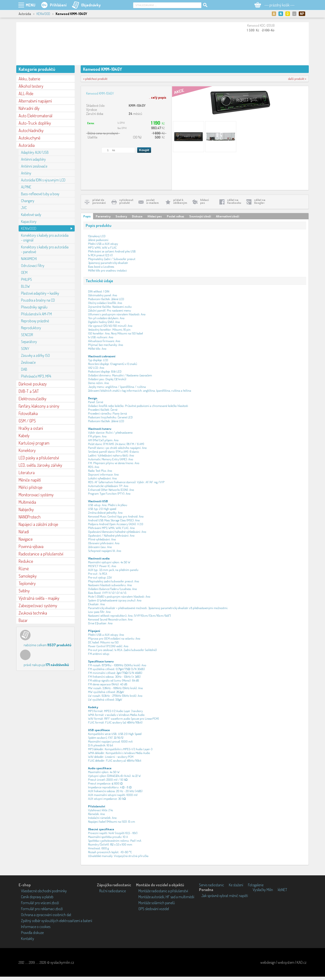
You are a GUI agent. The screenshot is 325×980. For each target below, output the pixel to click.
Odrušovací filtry (33, 266)
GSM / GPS (27, 421)
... (158, 97)
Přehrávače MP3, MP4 (36, 376)
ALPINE (26, 187)
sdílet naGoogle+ (260, 201)
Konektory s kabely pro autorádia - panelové (45, 249)
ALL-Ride (26, 93)
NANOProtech (30, 517)
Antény (26, 173)
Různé (24, 569)
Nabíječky (26, 509)
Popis (87, 216)
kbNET (282, 890)
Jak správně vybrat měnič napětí (225, 896)
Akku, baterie (29, 79)
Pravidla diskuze (32, 933)
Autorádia (27, 145)
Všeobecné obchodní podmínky (44, 891)
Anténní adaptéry (33, 159)
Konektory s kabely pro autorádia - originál (45, 238)
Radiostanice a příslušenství (41, 554)
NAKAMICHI (29, 259)
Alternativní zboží (228, 216)
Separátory (29, 342)
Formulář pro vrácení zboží (40, 903)
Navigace (26, 539)
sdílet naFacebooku (234, 201)
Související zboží (200, 216)
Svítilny (24, 591)
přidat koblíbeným (180, 201)
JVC (24, 208)
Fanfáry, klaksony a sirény (39, 406)
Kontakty (28, 939)
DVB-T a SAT (29, 391)
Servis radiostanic (212, 885)
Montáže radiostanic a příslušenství (163, 891)
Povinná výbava (31, 546)
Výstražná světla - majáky (39, 598)
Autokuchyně (29, 138)
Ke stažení (236, 885)
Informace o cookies (36, 927)
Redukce (26, 561)
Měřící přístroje (31, 487)
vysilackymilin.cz (62, 962)
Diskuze (137, 216)
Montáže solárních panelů (157, 903)
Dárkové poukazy (33, 384)
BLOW (25, 286)
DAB (24, 369)
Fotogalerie (256, 885)
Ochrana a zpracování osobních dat (46, 915)
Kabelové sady (31, 215)
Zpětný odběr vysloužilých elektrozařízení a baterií (57, 921)
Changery (28, 201)
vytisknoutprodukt (126, 201)
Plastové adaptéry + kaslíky (40, 293)
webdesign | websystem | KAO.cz (283, 962)
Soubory (121, 216)
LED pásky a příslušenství (39, 458)
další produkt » (297, 79)
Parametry (103, 216)
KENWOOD (43, 14)
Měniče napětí (30, 480)
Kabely (24, 436)
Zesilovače (28, 362)
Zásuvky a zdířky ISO (35, 355)
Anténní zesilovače (34, 166)
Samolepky (28, 576)
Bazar (23, 620)
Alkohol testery (31, 86)
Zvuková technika (33, 613)
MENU (31, 5)
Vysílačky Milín (263, 890)
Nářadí (24, 532)
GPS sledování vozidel (154, 909)
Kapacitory (29, 221)
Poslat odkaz (176, 216)
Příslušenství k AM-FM (36, 314)
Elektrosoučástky (32, 399)
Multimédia (27, 502)
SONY (25, 349)
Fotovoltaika (28, 413)
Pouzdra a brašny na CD (38, 300)
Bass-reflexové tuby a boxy (40, 194)
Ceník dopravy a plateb (37, 897)
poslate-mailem (152, 201)
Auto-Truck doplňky (35, 123)
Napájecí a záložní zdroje (38, 524)
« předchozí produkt (95, 79)
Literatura (27, 472)
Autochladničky (31, 130)
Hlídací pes (155, 216)
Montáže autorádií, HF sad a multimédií (166, 897)
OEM (24, 272)
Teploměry (27, 583)
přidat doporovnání (99, 201)
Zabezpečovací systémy (38, 605)
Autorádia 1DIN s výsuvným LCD (43, 180)
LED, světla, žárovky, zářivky (40, 465)
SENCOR (27, 335)
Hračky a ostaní (31, 428)
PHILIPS (26, 279)
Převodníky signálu (34, 307)
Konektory (27, 450)
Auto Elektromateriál (35, 116)
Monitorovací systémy (36, 495)
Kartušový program (34, 443)
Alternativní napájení (35, 101)
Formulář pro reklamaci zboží (42, 909)
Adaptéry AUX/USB (35, 152)
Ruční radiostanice (113, 891)
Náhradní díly (29, 108)
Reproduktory (31, 328)
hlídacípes (204, 201)
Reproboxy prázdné (35, 321)
